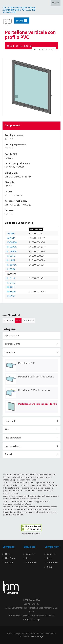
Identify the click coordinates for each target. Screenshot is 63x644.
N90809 (12, 291)
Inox (18, 320)
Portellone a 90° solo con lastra (34, 390)
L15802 (11, 260)
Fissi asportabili (13, 438)
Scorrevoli (10, 421)
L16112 (11, 278)
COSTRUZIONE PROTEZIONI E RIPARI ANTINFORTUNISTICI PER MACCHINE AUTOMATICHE (19, 10)
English (56, 3)
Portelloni (10, 352)
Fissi (7, 429)
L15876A (12, 265)
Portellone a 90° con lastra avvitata (36, 377)
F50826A (12, 242)
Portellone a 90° (27, 363)
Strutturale (29, 320)
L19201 (11, 269)
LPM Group (9, 558)
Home (7, 554)
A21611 (11, 238)
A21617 (11, 233)
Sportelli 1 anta (13, 335)
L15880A (12, 251)
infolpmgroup (32, 619)
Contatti (8, 562)
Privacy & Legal (38, 636)
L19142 (11, 283)
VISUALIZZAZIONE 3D (44, 49)
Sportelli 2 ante (13, 344)
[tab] (32, 335)
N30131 (12, 287)
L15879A (12, 247)
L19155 (11, 296)
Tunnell (9, 454)
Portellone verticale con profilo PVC (38, 404)
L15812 (11, 256)
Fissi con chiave (13, 446)
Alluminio (8, 320)
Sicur (48, 567)
